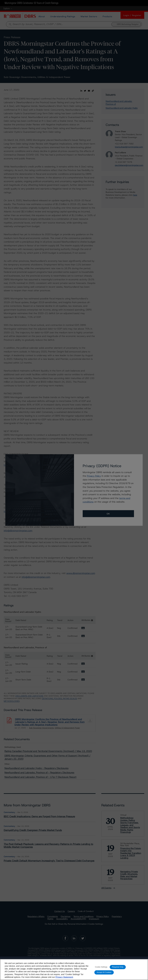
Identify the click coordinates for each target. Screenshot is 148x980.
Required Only (118, 970)
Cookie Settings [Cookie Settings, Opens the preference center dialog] (101, 970)
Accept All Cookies (104, 976)
